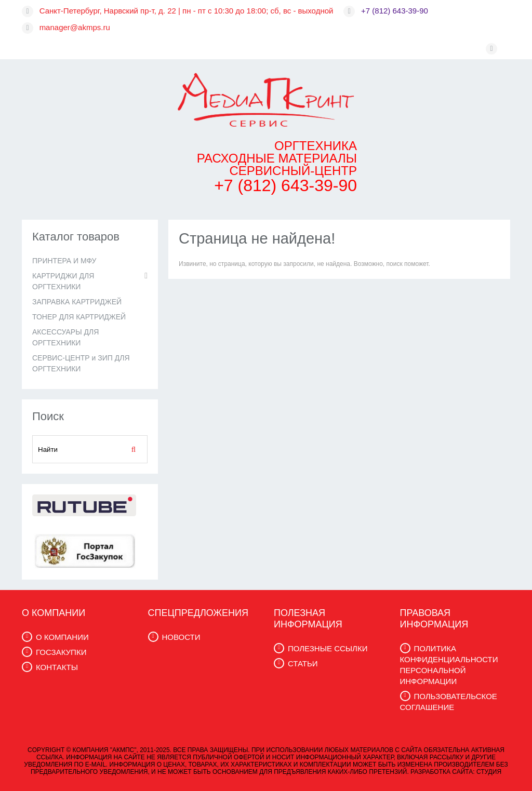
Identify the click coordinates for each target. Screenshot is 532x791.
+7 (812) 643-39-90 (395, 11)
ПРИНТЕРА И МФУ (64, 261)
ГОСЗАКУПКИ (61, 652)
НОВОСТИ (181, 637)
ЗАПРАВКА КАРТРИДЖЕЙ (77, 302)
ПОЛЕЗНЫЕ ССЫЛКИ (328, 648)
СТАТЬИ (303, 663)
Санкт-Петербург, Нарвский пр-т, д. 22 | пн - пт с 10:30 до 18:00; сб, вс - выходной (187, 11)
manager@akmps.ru (75, 27)
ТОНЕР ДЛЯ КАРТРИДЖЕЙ (79, 317)
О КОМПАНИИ (62, 637)
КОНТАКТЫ (57, 667)
